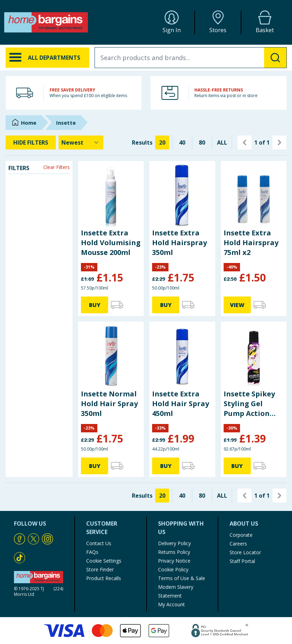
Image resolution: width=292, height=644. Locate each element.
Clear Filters (57, 167)
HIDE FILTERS (31, 142)
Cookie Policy (173, 569)
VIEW (237, 305)
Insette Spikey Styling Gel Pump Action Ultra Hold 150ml (249, 404)
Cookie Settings (104, 561)
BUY (95, 305)
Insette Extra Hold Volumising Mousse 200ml (111, 243)
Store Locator (245, 552)
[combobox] (191, 58)
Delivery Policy (174, 543)
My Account (171, 604)
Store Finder (100, 569)
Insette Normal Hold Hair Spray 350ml (109, 404)
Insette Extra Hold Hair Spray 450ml (181, 404)
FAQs (92, 552)
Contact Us (99, 543)
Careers (238, 544)
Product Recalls (104, 578)
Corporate (241, 535)
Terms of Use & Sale (182, 578)
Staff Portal (242, 561)
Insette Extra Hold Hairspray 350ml (179, 243)
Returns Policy (174, 552)
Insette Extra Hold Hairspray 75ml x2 (251, 243)
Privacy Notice (174, 561)
